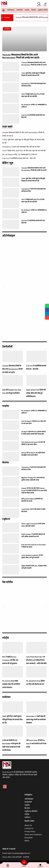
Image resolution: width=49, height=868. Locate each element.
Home (8, 867)
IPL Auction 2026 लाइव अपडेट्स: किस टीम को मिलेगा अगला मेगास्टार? (11, 684)
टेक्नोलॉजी (20, 10)
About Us (28, 826)
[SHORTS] (24, 862)
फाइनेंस (27, 10)
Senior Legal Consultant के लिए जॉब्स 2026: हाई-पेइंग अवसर (33, 525)
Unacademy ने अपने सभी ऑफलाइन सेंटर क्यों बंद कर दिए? (21, 147)
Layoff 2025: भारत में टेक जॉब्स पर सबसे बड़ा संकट (33, 511)
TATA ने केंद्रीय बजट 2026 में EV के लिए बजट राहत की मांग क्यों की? (24, 151)
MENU (45, 6)
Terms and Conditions (33, 835)
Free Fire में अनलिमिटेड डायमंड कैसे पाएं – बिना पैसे (19, 158)
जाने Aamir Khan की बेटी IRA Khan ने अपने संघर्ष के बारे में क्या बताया (36, 744)
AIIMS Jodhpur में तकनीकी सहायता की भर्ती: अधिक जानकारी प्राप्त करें (33, 536)
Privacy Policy (30, 832)
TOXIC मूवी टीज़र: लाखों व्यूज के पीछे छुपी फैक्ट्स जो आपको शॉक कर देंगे (33, 75)
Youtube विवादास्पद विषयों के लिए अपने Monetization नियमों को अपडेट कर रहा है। (21, 57)
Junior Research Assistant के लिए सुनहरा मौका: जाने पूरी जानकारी (32, 557)
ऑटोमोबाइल (11, 10)
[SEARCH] (39, 4)
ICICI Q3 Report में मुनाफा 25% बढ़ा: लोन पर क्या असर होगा (34, 423)
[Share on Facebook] (47, 310)
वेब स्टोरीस (7, 583)
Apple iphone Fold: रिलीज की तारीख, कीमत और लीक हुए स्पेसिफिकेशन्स (36, 393)
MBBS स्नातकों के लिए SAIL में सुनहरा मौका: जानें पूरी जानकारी (34, 567)
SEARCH (39, 6)
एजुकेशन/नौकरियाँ (31, 812)
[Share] (47, 318)
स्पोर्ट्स (5, 638)
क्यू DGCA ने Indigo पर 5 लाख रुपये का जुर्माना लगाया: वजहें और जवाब (33, 479)
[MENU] (45, 4)
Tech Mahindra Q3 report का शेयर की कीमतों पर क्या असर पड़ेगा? (33, 444)
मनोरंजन (6, 698)
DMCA (27, 841)
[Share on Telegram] (47, 314)
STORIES (40, 867)
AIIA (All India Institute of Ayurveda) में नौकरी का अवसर (33, 546)
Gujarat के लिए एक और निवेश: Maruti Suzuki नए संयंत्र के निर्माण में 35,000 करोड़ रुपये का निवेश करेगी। (34, 491)
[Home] (8, 865)
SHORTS (24, 866)
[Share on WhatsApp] (47, 306)
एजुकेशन (6, 519)
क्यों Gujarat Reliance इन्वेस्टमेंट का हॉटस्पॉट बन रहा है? (32, 500)
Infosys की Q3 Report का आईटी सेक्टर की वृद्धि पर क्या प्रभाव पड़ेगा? (33, 454)
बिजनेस (33, 10)
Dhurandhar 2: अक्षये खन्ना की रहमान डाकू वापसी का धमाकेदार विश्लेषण (36, 720)
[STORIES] (40, 865)
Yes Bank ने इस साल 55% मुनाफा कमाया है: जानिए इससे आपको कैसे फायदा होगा (33, 433)
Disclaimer (29, 838)
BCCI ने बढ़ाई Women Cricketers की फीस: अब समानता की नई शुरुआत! (10, 660)
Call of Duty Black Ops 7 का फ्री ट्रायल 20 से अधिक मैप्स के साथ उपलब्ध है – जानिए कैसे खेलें (36, 660)
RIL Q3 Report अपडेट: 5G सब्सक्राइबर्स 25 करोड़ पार (20, 154)
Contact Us (29, 829)
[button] (4, 288)
